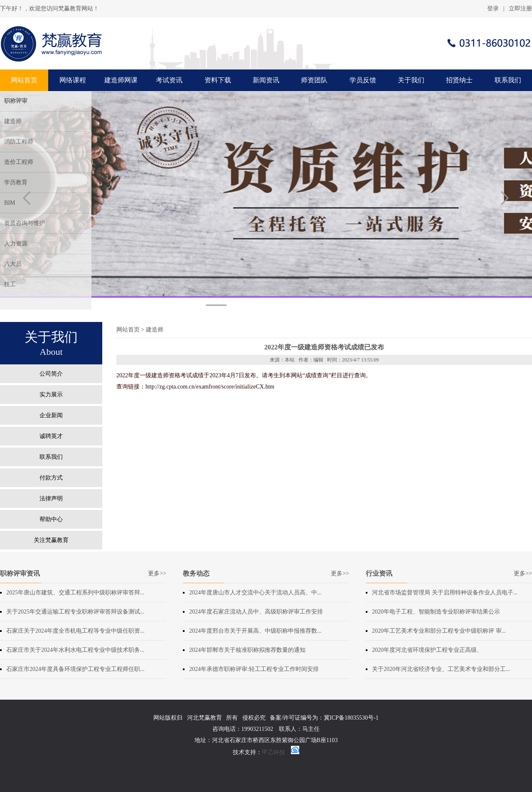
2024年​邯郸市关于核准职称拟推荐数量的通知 (247, 650)
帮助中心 (51, 519)
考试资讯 (169, 80)
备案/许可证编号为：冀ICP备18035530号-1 (324, 718)
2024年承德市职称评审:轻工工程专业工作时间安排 (254, 669)
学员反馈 (363, 80)
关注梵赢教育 (51, 540)
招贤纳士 (459, 80)
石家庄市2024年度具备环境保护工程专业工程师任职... (75, 669)
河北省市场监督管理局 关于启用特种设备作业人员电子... (445, 593)
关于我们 (411, 80)
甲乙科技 (273, 752)
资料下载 (218, 80)
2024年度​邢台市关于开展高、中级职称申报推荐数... (255, 631)
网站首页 (24, 80)
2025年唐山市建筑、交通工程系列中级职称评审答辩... (75, 593)
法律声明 (51, 499)
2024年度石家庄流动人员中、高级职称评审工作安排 (256, 612)
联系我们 (508, 80)
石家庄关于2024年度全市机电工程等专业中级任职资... (75, 631)
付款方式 (51, 478)
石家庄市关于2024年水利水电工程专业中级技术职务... (75, 650)
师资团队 (314, 80)
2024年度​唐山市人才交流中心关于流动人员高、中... (255, 593)
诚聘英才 (51, 436)
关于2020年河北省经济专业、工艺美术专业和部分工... (441, 669)
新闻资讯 (266, 80)
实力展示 (51, 395)
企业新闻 (51, 415)
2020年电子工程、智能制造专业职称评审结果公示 (436, 612)
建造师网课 (121, 80)
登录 (493, 9)
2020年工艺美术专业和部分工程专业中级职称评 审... (439, 631)
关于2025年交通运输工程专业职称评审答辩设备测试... (75, 612)
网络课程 (73, 80)
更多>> (157, 573)
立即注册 (520, 9)
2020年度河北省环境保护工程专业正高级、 (427, 650)
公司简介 (51, 374)
